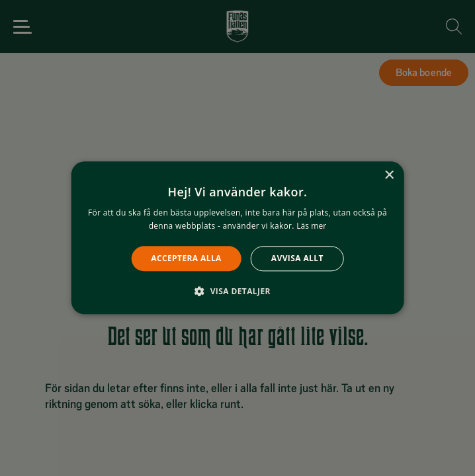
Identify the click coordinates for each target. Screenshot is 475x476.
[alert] (237, 238)
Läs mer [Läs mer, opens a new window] (311, 226)
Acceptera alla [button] (186, 258)
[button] (237, 292)
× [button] (389, 176)
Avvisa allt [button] (297, 258)
